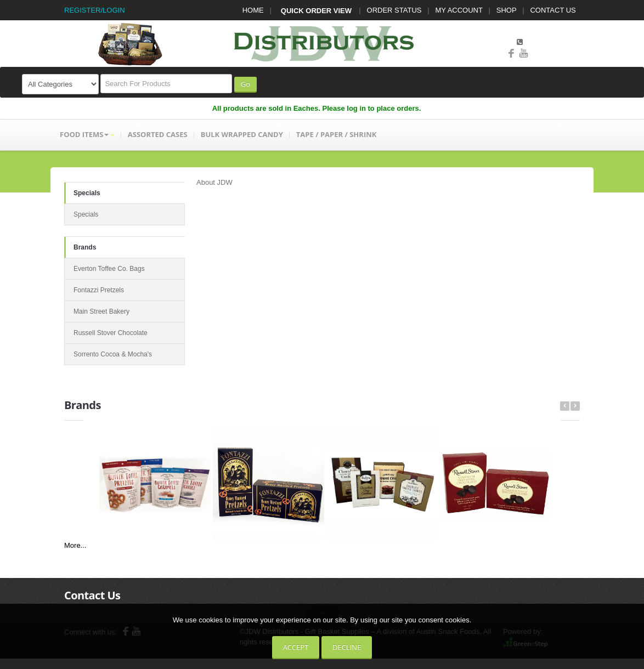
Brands (85, 247)
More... (75, 545)
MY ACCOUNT (459, 10)
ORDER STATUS (394, 10)
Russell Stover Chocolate (111, 333)
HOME (253, 10)
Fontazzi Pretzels (99, 290)
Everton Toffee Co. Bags (109, 269)
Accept (296, 647)
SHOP (507, 10)
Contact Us (92, 595)
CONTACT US (553, 10)
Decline (347, 647)
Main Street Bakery (101, 311)
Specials (87, 193)
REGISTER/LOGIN (95, 10)
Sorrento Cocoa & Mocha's (113, 354)
